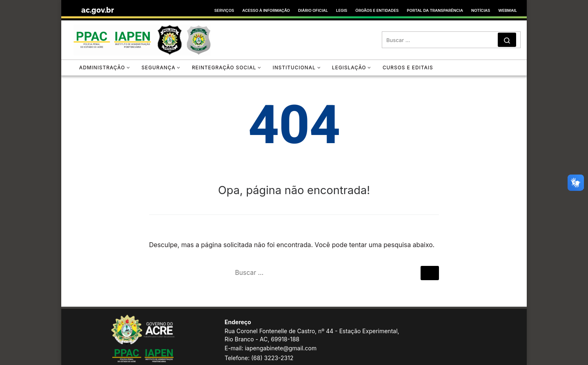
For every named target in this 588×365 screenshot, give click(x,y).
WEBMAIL (508, 10)
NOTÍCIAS (481, 10)
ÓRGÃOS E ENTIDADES (377, 10)
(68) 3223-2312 (272, 358)
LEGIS (342, 10)
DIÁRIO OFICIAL (313, 10)
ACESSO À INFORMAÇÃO (266, 10)
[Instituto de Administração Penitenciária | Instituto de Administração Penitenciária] (142, 39)
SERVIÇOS (224, 10)
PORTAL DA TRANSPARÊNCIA (435, 10)
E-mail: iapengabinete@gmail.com (271, 348)
